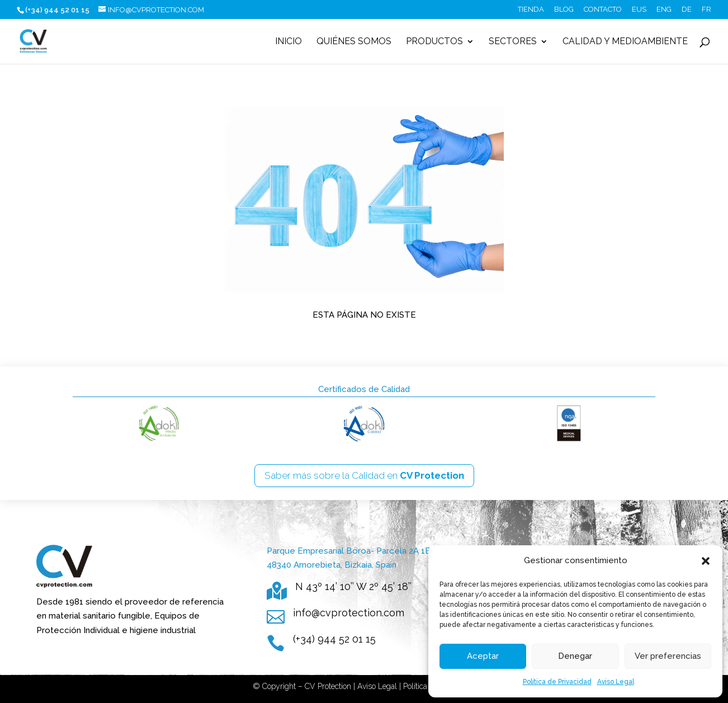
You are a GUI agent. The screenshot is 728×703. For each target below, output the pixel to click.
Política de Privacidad (557, 682)
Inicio (289, 42)
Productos (434, 42)
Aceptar (483, 656)
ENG (664, 10)
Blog (564, 10)
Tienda (531, 10)
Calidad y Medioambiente (625, 42)
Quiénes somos (354, 42)
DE (687, 10)
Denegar (575, 656)
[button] (706, 561)
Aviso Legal (616, 682)
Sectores (513, 42)
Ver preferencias (668, 656)
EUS (639, 10)
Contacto (603, 10)
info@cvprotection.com (349, 613)
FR (706, 10)
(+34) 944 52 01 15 (334, 639)
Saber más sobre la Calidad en (364, 475)
